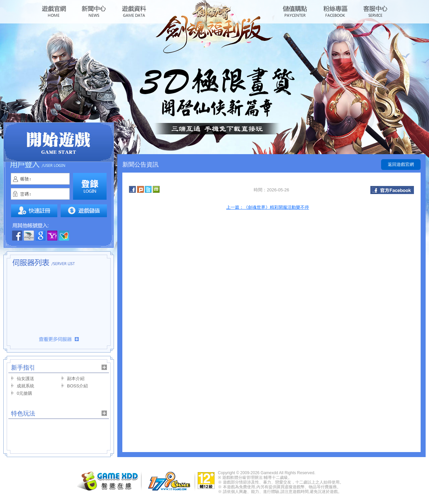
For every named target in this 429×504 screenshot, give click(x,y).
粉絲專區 (335, 11)
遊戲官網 (54, 11)
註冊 (34, 211)
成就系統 (25, 386)
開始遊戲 (59, 142)
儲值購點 (295, 11)
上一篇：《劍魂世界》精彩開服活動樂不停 (268, 207)
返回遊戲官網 (401, 164)
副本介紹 (76, 379)
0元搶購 (24, 393)
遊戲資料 (134, 11)
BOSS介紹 (77, 386)
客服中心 (375, 11)
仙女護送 (25, 379)
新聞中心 (94, 11)
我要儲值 (84, 211)
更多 (59, 339)
